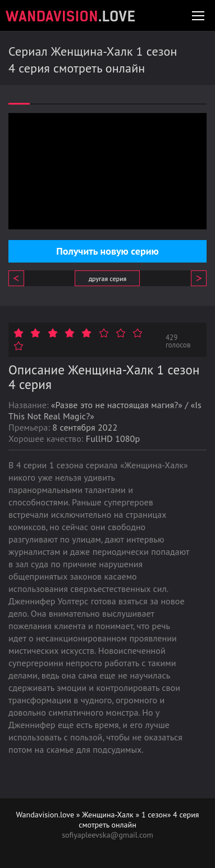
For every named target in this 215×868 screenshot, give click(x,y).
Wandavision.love (45, 815)
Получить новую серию (107, 251)
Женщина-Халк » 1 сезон (124, 815)
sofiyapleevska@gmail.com (107, 835)
